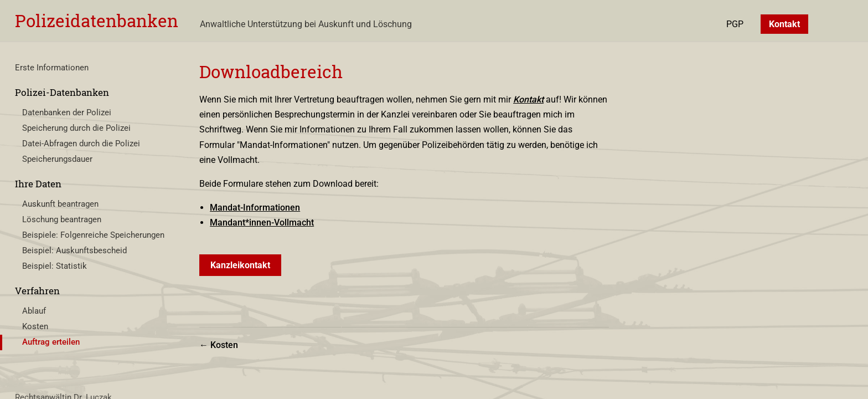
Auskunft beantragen (60, 204)
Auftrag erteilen (51, 342)
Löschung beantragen (62, 219)
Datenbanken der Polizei (67, 112)
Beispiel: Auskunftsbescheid (74, 250)
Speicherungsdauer (57, 159)
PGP (735, 24)
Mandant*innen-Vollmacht (262, 222)
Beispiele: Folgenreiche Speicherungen (93, 235)
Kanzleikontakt (240, 265)
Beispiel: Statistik (55, 266)
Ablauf (34, 311)
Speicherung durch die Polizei (76, 128)
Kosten (35, 326)
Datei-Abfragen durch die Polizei (81, 144)
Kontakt (784, 24)
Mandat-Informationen (255, 208)
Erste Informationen (52, 68)
